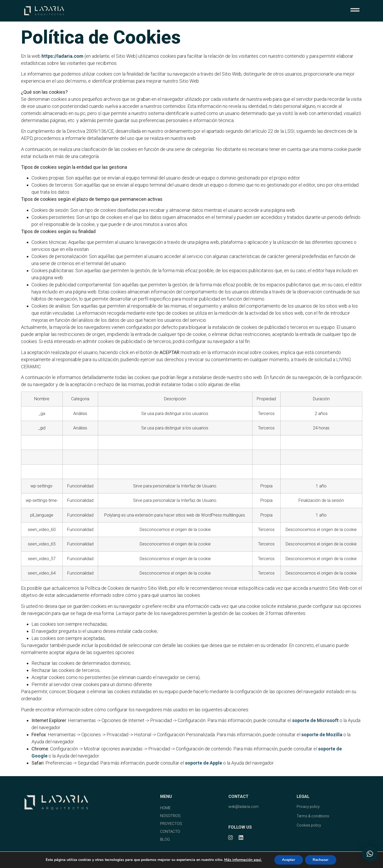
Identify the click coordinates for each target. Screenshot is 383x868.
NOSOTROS (170, 816)
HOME (165, 808)
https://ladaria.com (62, 56)
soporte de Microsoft (315, 720)
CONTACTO (170, 832)
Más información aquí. (243, 860)
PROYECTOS (171, 824)
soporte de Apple (204, 763)
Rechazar (321, 860)
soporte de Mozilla (322, 735)
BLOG (165, 839)
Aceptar (288, 860)
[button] (370, 854)
